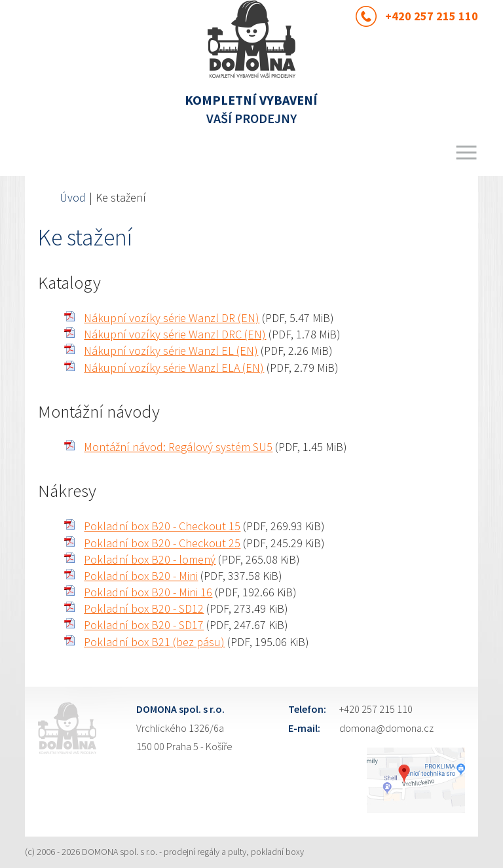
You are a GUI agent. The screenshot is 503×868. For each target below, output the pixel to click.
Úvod (73, 197)
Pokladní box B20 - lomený (150, 559)
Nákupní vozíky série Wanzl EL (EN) (171, 351)
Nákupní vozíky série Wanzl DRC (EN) (175, 334)
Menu (466, 153)
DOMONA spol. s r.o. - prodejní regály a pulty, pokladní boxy (193, 852)
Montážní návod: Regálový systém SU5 (178, 447)
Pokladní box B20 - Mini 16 (148, 592)
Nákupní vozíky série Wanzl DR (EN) (172, 318)
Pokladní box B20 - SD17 (144, 625)
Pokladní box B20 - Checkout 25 (162, 543)
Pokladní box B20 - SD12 (144, 608)
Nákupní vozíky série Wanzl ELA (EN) (174, 368)
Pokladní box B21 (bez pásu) (154, 642)
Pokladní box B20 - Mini (141, 576)
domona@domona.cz (386, 728)
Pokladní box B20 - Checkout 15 (162, 526)
